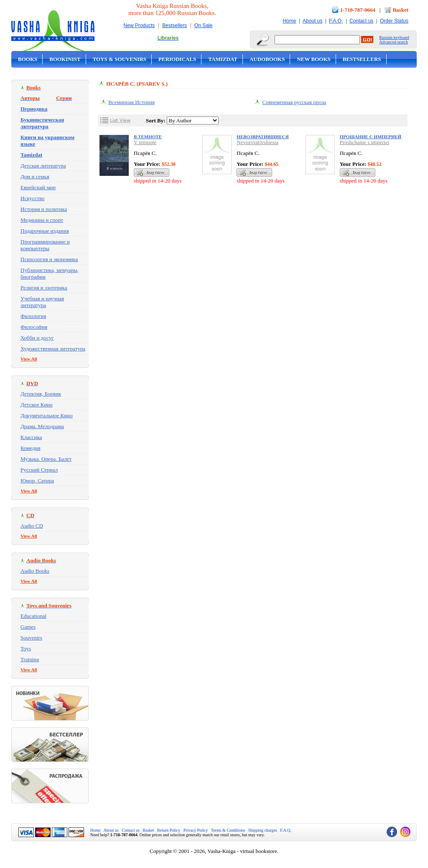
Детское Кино (37, 405)
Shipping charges (263, 830)
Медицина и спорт (42, 220)
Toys (26, 648)
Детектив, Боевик (41, 394)
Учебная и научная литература (42, 302)
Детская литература (43, 166)
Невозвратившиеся (262, 137)
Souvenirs (31, 638)
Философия (34, 327)
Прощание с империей (371, 137)
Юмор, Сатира (37, 481)
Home (289, 21)
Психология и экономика (49, 259)
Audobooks (267, 59)
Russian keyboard (394, 37)
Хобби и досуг (37, 338)
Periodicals (177, 59)
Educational (33, 616)
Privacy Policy (196, 830)
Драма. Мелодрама (42, 426)
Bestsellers (175, 25)
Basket (400, 10)
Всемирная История (131, 102)
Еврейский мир (38, 187)
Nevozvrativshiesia (257, 142)
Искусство (33, 198)
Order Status (394, 21)
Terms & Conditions (228, 830)
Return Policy (169, 830)
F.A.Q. (336, 21)
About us (312, 21)
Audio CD (32, 526)
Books (28, 59)
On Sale (203, 25)
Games (28, 627)
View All (29, 359)
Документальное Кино (47, 415)
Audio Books (35, 571)
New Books (313, 59)
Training (30, 659)
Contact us (361, 21)
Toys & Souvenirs (120, 59)
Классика (31, 437)
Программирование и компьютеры (45, 245)
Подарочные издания (45, 231)
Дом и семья (35, 176)
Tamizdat (223, 59)
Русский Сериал (39, 470)
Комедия (31, 448)
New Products (139, 25)
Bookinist (65, 59)
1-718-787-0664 (358, 10)
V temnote (145, 142)
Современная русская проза (294, 102)
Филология (33, 316)
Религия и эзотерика (44, 288)
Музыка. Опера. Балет (46, 459)
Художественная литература (53, 349)
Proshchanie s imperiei (364, 142)
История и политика (44, 209)
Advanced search (394, 42)
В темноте (148, 137)
